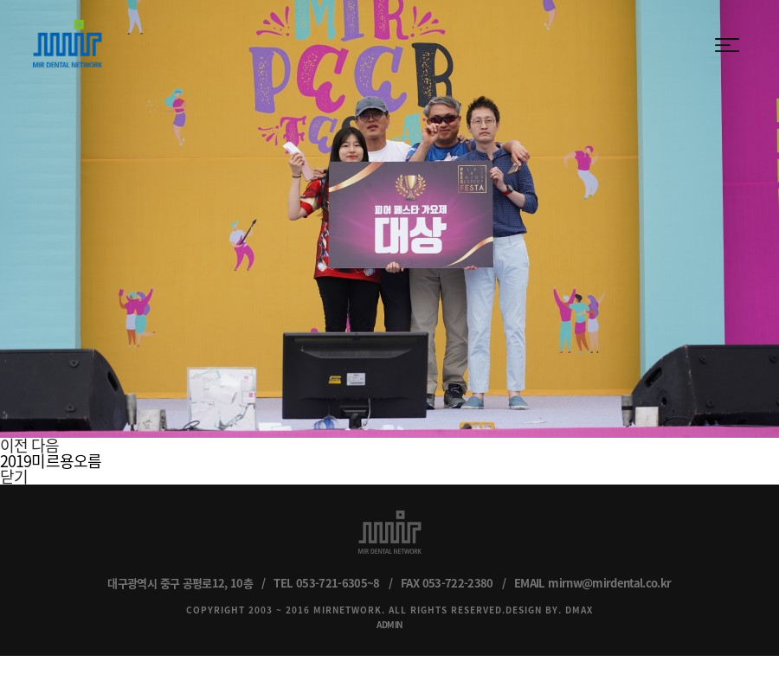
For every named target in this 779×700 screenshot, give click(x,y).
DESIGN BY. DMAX (549, 610)
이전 (14, 445)
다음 (45, 445)
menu (727, 45)
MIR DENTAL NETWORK (68, 44)
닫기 (14, 476)
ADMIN (389, 624)
